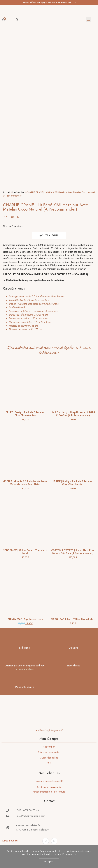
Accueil (7, 192)
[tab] (48, 313)
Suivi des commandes (49, 752)
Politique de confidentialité (49, 781)
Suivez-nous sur (10, 841)
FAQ (49, 763)
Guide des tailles (49, 758)
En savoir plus (70, 854)
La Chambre (18, 192)
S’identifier (49, 747)
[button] (89, 20)
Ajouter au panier (49, 235)
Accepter (49, 861)
